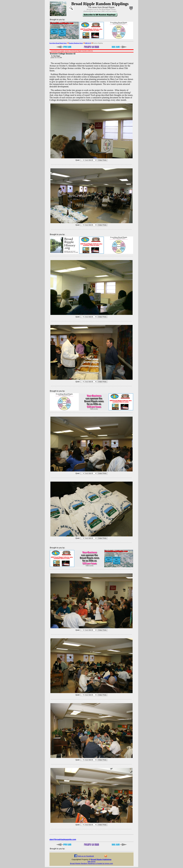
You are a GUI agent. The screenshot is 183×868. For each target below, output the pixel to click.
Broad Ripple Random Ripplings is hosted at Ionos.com (91, 863)
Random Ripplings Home (76, 43)
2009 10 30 (88, 43)
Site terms (91, 861)
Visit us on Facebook (86, 856)
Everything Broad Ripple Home (58, 43)
